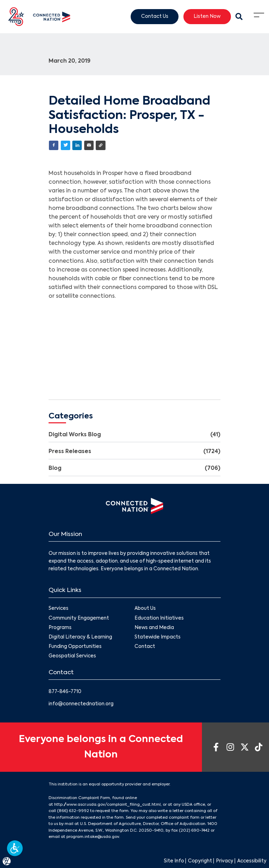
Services (59, 609)
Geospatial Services (72, 656)
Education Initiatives (159, 618)
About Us (145, 609)
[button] (15, 848)
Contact (145, 647)
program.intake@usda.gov (93, 837)
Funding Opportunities (75, 647)
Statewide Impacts (158, 637)
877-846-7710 (65, 692)
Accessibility (252, 861)
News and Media (154, 628)
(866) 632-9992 (73, 811)
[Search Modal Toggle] (239, 17)
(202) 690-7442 (194, 831)
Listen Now (207, 16)
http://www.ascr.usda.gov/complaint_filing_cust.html (107, 805)
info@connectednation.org (81, 704)
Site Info (174, 861)
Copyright (200, 861)
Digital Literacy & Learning (80, 637)
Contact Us (155, 16)
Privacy (225, 861)
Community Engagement (79, 618)
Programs (60, 628)
